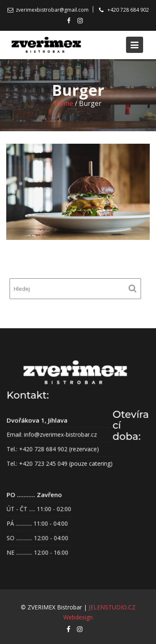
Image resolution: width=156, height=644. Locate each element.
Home (64, 103)
